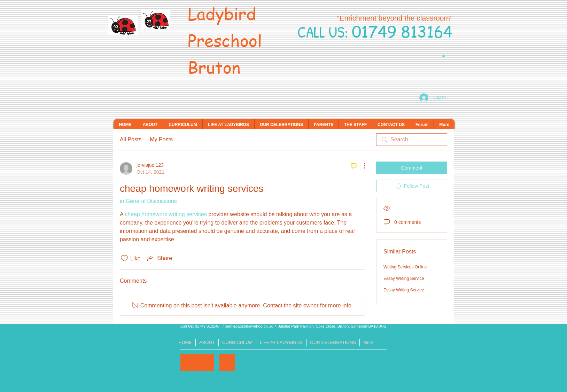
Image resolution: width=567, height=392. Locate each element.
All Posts (131, 139)
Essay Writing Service (404, 279)
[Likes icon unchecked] (124, 258)
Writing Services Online (405, 267)
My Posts (161, 139)
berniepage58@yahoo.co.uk (249, 326)
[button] (444, 55)
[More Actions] (361, 166)
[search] (412, 140)
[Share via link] (159, 258)
